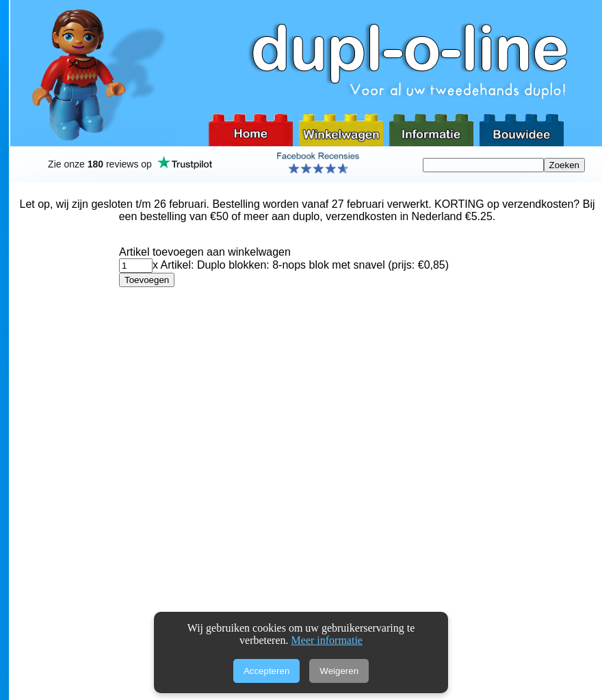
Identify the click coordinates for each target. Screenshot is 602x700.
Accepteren (266, 671)
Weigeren (339, 671)
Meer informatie (327, 640)
